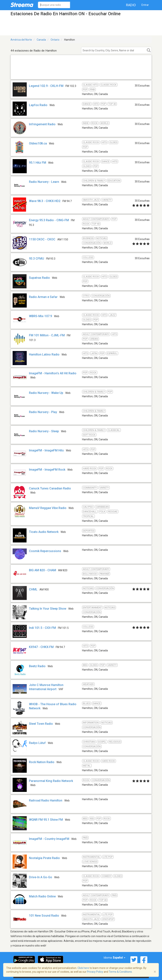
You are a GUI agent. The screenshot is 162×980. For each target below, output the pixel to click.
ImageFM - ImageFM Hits (46, 450)
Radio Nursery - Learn (44, 182)
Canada (41, 40)
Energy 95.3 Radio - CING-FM (49, 220)
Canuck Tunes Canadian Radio (50, 488)
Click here (83, 968)
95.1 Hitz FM (38, 163)
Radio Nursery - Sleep (44, 431)
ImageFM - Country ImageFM (49, 839)
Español (119, 958)
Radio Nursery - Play (43, 412)
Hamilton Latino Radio (44, 354)
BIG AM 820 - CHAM (43, 570)
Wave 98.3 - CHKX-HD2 (45, 201)
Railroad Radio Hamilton (46, 800)
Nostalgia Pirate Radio (44, 858)
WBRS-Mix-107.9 (40, 316)
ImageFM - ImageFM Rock (47, 470)
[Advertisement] (81, 74)
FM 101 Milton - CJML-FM (47, 335)
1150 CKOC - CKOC (42, 239)
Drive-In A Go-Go (41, 877)
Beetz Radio (37, 666)
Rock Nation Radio (42, 762)
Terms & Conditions (120, 972)
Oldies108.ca (38, 143)
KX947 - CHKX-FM (41, 647)
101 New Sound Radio (44, 916)
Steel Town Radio (41, 724)
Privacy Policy (95, 972)
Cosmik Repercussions (45, 551)
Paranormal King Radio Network (51, 781)
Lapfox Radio (38, 105)
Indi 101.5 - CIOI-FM (42, 628)
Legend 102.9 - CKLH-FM (46, 86)
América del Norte (21, 40)
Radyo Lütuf (37, 743)
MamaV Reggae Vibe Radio (48, 508)
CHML (33, 589)
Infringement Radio (42, 124)
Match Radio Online (42, 896)
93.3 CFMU (37, 259)
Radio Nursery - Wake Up (46, 393)
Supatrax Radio (39, 278)
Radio (131, 5)
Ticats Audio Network (44, 532)
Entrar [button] (145, 5)
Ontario (55, 40)
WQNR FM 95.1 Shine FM (46, 820)
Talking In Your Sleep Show (48, 609)
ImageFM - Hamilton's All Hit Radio (53, 373)
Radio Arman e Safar (43, 297)
